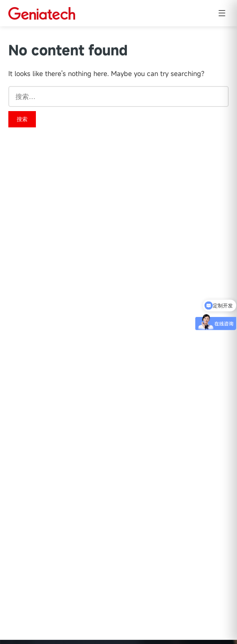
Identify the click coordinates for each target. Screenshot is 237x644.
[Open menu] (222, 13)
